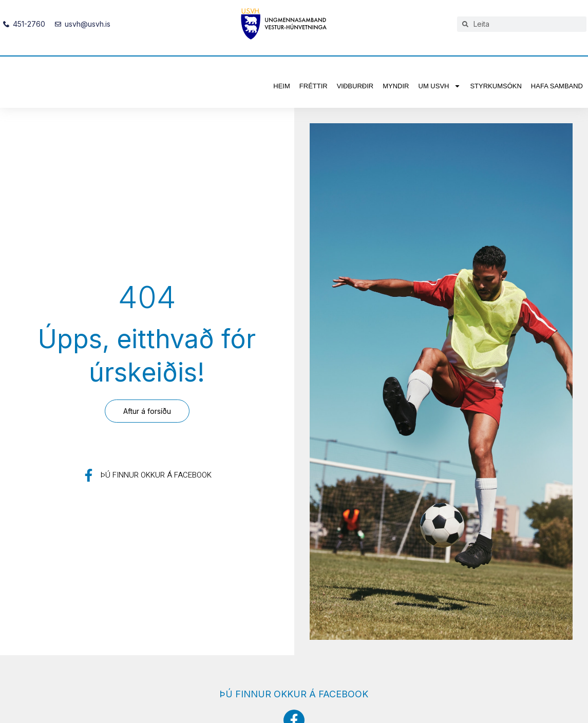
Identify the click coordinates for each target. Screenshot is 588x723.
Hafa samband (557, 86)
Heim (282, 86)
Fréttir (314, 86)
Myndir (396, 86)
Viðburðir (355, 86)
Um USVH (440, 86)
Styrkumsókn (496, 86)
